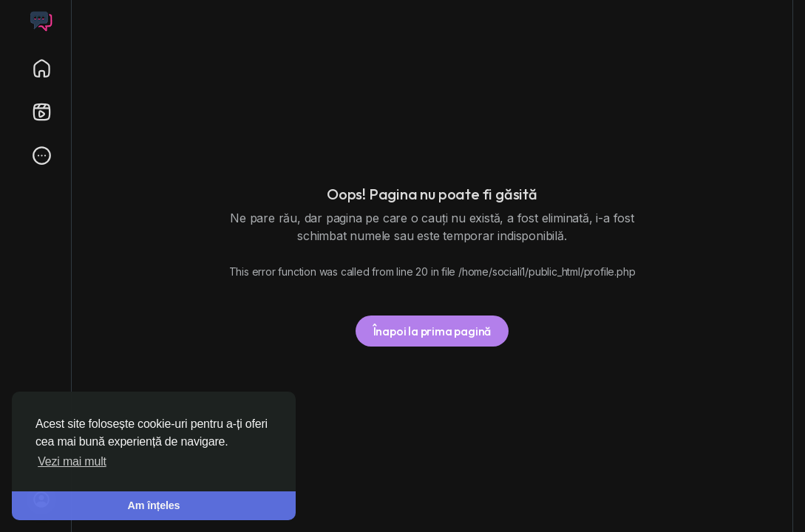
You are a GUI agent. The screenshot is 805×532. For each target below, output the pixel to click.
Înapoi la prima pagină (432, 331)
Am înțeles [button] (154, 505)
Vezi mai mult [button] (72, 461)
